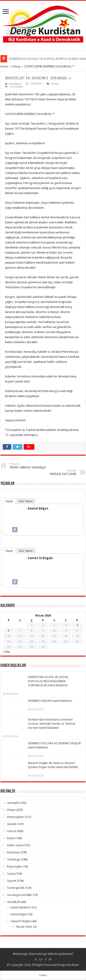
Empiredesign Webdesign (46, 954)
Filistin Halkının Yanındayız (33, 466)
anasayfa (13, 803)
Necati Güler (24, 927)
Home (4, 66)
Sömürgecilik (16, 888)
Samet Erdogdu (40, 558)
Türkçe (43, 975)
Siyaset (12, 881)
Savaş (11, 874)
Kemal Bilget (38, 508)
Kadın (11, 838)
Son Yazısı (26, 501)
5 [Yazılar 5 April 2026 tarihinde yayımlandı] (77, 625)
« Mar (7, 652)
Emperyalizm (15, 817)
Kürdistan (13, 852)
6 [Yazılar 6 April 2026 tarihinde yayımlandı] (9, 631)
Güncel (12, 831)
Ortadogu (14, 859)
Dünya (16, 66)
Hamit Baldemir (21, 907)
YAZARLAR (14, 902)
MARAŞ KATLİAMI (53, 472)
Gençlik (12, 824)
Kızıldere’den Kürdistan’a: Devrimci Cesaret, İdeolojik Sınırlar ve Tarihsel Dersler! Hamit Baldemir (52, 724)
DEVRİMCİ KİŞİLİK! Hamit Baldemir (50, 701)
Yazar (9, 501)
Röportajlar (15, 867)
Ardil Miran (15, 84)
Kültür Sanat (15, 845)
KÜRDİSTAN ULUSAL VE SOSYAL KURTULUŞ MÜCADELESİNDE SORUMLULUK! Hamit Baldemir (48, 681)
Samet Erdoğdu (21, 921)
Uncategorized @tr (20, 895)
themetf (68, 954)
